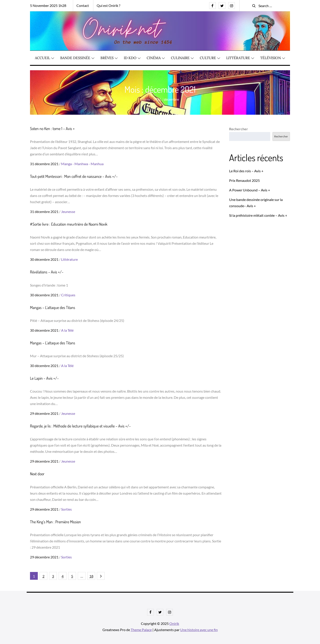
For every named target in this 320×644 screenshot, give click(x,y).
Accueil (45, 58)
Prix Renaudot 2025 (244, 180)
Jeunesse (68, 212)
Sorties (66, 509)
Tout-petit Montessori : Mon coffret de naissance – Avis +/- (74, 177)
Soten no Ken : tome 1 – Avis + (52, 129)
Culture (210, 58)
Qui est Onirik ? (108, 5)
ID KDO (132, 58)
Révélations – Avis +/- (47, 272)
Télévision (273, 58)
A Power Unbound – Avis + (250, 190)
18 (91, 576)
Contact (83, 5)
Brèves (109, 58)
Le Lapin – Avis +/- (44, 378)
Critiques (68, 295)
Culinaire (182, 58)
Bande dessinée (77, 58)
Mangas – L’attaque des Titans (53, 307)
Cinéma (156, 58)
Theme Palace (141, 630)
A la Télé (67, 330)
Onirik (174, 623)
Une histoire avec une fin (199, 630)
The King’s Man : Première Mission (55, 522)
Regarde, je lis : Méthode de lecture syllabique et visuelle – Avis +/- (80, 426)
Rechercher (239, 129)
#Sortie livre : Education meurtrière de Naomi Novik (69, 224)
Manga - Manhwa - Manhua (82, 164)
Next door (37, 474)
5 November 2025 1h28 (48, 5)
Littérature (240, 58)
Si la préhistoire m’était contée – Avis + (258, 215)
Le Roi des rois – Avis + (246, 171)
